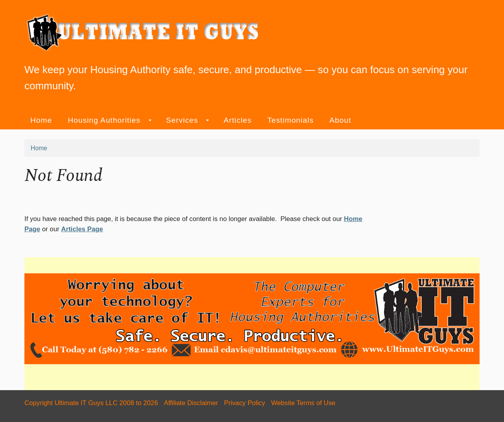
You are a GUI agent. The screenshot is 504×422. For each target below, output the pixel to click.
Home (41, 120)
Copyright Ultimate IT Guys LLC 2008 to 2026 (91, 403)
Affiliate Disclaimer (191, 403)
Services (188, 120)
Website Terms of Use (303, 403)
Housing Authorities (109, 120)
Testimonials (291, 120)
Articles (238, 120)
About (340, 120)
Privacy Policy (245, 403)
